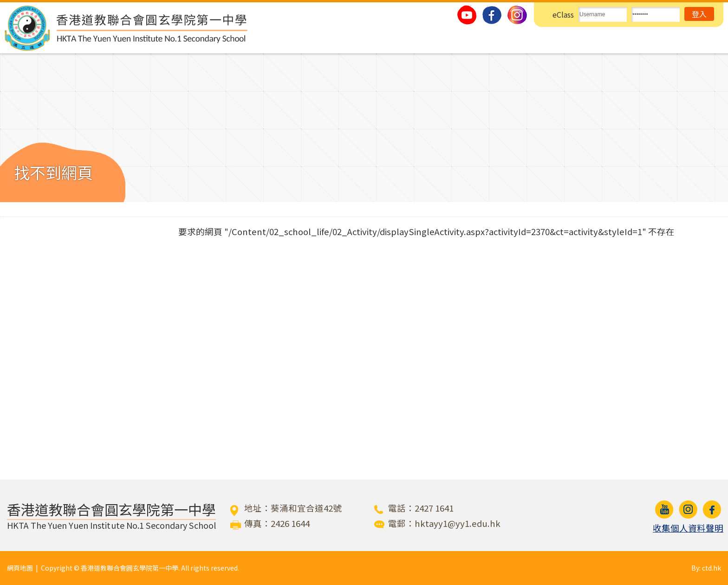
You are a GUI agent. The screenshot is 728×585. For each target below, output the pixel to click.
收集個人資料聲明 (688, 528)
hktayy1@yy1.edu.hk (458, 523)
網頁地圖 (20, 568)
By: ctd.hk (706, 568)
